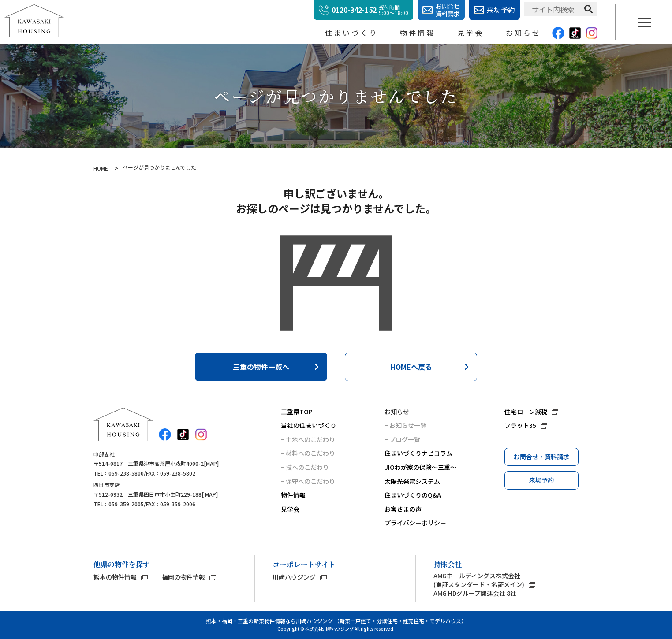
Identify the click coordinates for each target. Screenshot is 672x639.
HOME (101, 168)
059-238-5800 (126, 473)
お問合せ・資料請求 (541, 457)
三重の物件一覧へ (261, 367)
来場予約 (541, 480)
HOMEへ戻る (411, 367)
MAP (211, 463)
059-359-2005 (126, 504)
